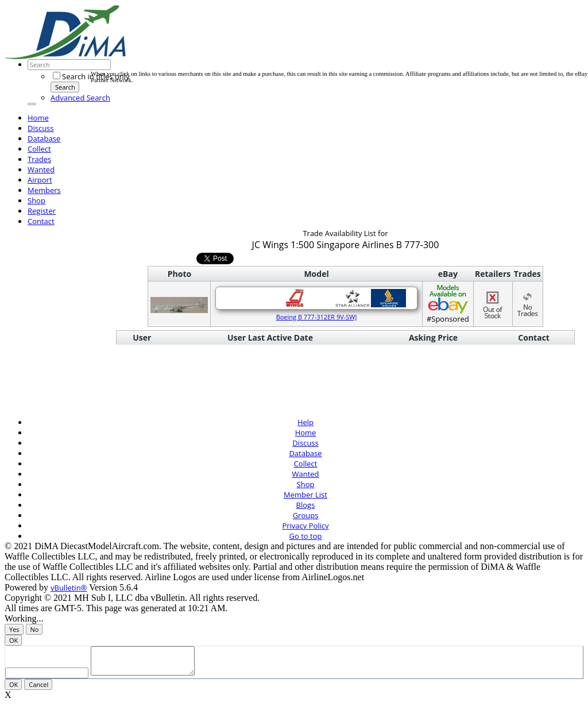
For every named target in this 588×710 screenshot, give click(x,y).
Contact (41, 221)
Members (44, 190)
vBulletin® (69, 588)
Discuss (41, 128)
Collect (39, 149)
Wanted (41, 169)
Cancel (38, 690)
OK (13, 640)
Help (305, 422)
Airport (40, 180)
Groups (306, 515)
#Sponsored (448, 304)
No (35, 629)
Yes (14, 629)
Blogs (306, 505)
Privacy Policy (305, 526)
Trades (39, 159)
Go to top (306, 536)
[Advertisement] (300, 45)
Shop (36, 200)
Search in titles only (91, 76)
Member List (305, 495)
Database (44, 138)
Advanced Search (80, 98)
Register (42, 211)
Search (65, 87)
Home (38, 118)
